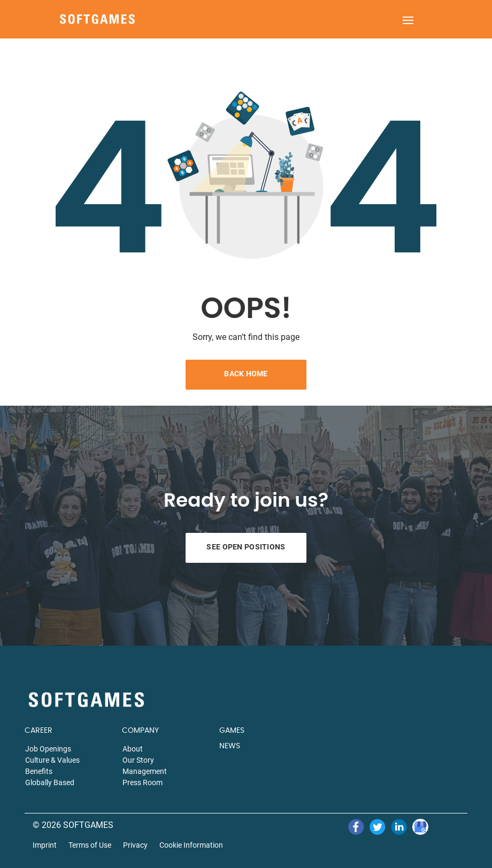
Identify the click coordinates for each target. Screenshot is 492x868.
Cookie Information (191, 845)
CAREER (39, 731)
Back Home (246, 374)
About (133, 749)
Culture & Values (52, 760)
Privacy (135, 845)
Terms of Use (90, 845)
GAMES (232, 731)
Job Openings (48, 749)
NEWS (230, 746)
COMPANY (140, 731)
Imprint (45, 845)
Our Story (138, 760)
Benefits (39, 771)
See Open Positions (246, 547)
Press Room (143, 782)
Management (145, 771)
